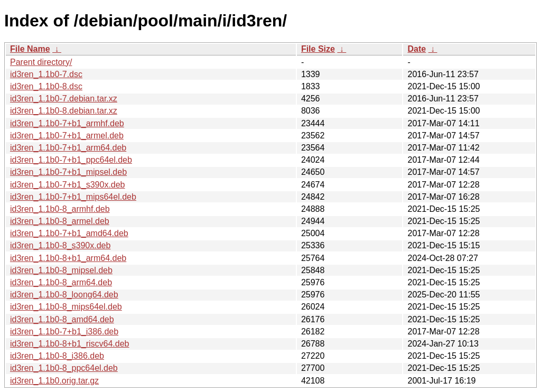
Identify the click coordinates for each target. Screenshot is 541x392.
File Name (30, 49)
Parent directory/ (41, 62)
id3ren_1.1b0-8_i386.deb (57, 356)
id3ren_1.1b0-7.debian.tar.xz (64, 99)
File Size (318, 49)
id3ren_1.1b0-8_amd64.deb (62, 319)
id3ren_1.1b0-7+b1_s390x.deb (68, 185)
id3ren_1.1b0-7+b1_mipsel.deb (68, 172)
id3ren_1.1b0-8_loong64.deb (64, 295)
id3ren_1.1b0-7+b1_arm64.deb (68, 148)
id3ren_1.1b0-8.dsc (46, 86)
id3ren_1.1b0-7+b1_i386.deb (64, 332)
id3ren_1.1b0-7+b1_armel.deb (67, 136)
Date (417, 49)
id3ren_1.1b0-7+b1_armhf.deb (67, 123)
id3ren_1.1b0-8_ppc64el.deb (64, 368)
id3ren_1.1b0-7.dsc (46, 74)
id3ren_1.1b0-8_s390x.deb (60, 245)
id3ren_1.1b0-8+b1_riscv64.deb (70, 344)
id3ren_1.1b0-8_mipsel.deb (61, 270)
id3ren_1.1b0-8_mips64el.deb (66, 307)
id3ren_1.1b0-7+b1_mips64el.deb (73, 197)
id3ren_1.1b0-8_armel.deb (60, 221)
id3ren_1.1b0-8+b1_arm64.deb (68, 258)
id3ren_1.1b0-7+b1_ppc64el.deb (71, 160)
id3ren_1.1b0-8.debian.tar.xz (64, 111)
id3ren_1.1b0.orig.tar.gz (54, 381)
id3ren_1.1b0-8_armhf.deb (60, 209)
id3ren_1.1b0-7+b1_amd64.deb (69, 233)
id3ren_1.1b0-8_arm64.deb (61, 282)
